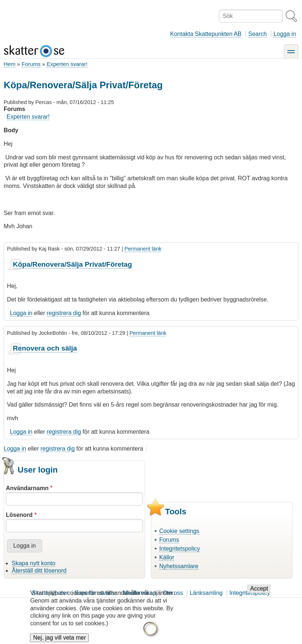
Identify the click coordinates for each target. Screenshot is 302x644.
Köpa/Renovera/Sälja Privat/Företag (72, 264)
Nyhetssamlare (179, 566)
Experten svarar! (67, 64)
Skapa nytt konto (34, 563)
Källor (167, 557)
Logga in (285, 34)
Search (257, 34)
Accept (259, 594)
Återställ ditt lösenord (39, 571)
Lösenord (19, 515)
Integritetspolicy (179, 549)
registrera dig (64, 313)
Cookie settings (179, 531)
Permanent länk (143, 249)
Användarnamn (27, 488)
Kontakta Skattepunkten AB (206, 34)
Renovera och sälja (45, 348)
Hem (10, 64)
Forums (31, 64)
